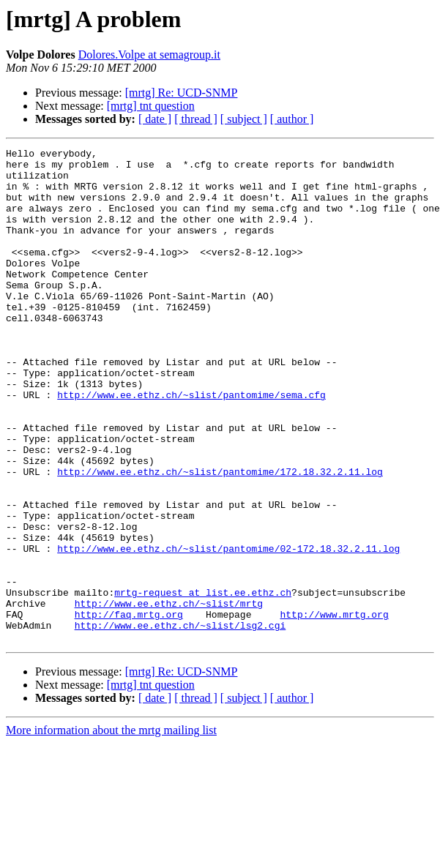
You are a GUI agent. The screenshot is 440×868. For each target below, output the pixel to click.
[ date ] (155, 119)
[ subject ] (244, 119)
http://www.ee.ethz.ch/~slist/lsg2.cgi (180, 722)
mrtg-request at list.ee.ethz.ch (203, 682)
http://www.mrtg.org (334, 708)
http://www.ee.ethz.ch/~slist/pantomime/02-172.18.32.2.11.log (228, 629)
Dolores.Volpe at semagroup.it (149, 55)
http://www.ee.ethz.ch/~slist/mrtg (169, 695)
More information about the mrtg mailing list (111, 829)
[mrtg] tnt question (151, 106)
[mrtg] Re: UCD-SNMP (182, 93)
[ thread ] (196, 119)
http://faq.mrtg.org (129, 708)
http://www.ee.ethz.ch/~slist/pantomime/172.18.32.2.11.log (220, 537)
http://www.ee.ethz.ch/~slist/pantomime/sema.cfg (191, 445)
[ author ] (292, 119)
